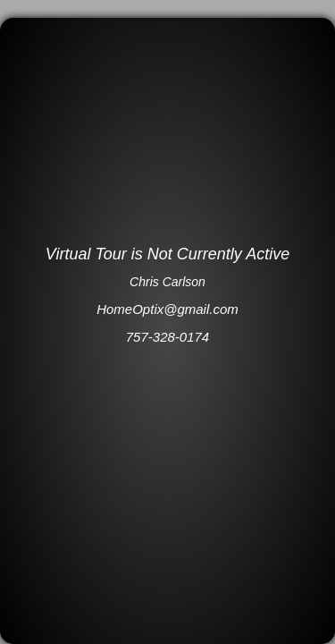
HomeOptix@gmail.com (167, 309)
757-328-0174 (167, 337)
